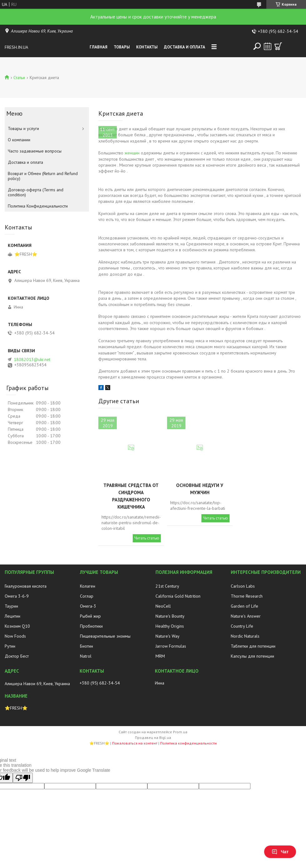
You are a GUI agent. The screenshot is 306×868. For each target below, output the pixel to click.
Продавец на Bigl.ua (153, 738)
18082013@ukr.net (32, 359)
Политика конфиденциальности (188, 743)
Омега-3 (88, 606)
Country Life (242, 626)
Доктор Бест (17, 656)
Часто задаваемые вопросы (35, 151)
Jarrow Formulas (171, 646)
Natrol (86, 656)
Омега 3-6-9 (17, 596)
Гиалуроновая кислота (26, 586)
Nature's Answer (246, 616)
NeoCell (163, 606)
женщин (132, 153)
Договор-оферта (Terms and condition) (36, 192)
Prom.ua (180, 732)
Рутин (10, 646)
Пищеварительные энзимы (105, 636)
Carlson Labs (243, 586)
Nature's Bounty (170, 616)
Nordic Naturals (245, 636)
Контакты (147, 47)
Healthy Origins (170, 626)
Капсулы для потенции (252, 656)
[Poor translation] (23, 778)
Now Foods (15, 636)
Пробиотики (91, 626)
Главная (99, 47)
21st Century (167, 586)
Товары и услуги (23, 128)
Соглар (87, 596)
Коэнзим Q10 (17, 626)
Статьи (19, 78)
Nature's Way (168, 636)
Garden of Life (244, 606)
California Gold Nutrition (178, 596)
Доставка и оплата (185, 47)
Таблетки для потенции (253, 646)
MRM (160, 656)
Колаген (88, 586)
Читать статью (147, 538)
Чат (280, 852)
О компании (19, 140)
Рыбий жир (90, 616)
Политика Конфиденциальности (38, 206)
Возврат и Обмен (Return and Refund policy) (43, 176)
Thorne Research (247, 596)
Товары (122, 47)
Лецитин (12, 616)
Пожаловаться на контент (135, 743)
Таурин (11, 606)
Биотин (86, 646)
